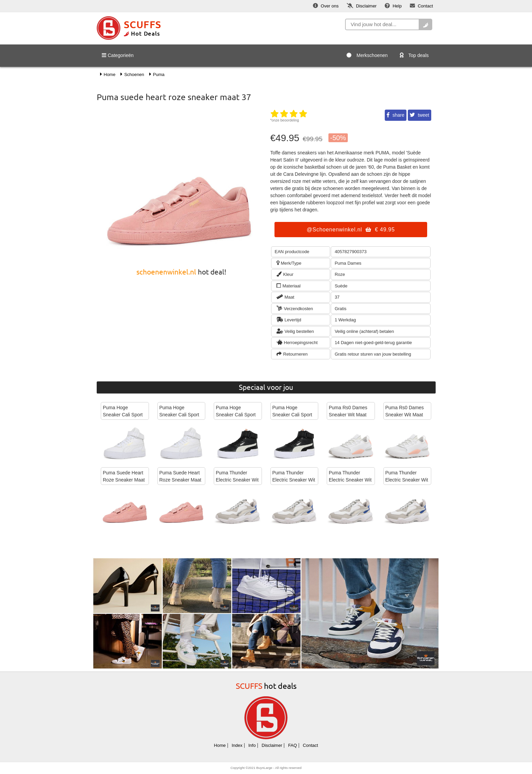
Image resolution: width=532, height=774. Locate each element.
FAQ (292, 745)
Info (252, 745)
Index (237, 745)
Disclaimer (272, 745)
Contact (311, 745)
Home (220, 745)
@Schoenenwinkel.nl (351, 230)
